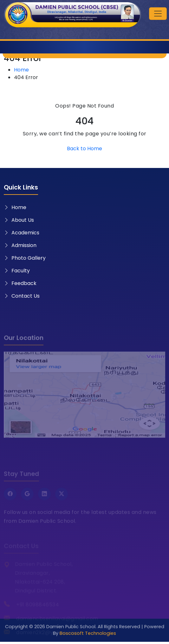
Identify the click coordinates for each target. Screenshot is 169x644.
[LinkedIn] (44, 500)
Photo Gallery (25, 258)
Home (21, 70)
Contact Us (22, 296)
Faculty (17, 271)
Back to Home (84, 149)
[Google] (27, 500)
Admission (20, 245)
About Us (19, 220)
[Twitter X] (62, 500)
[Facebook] (10, 500)
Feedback (20, 283)
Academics (22, 233)
